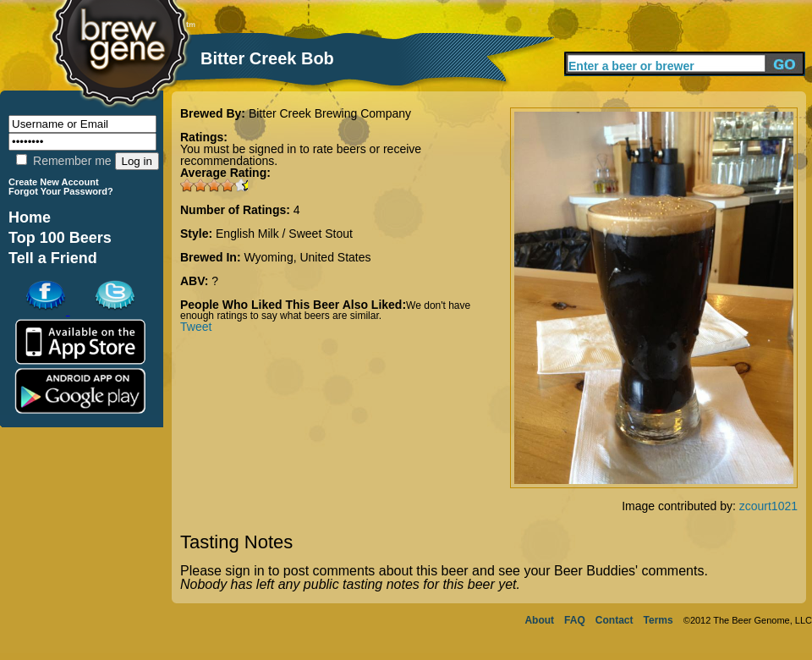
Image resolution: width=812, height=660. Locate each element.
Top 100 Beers (60, 238)
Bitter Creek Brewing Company (330, 113)
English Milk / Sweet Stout (284, 234)
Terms (658, 620)
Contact (614, 620)
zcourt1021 (768, 506)
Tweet (196, 327)
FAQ (575, 620)
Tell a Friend (53, 258)
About (539, 620)
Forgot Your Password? (61, 191)
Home (30, 217)
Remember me (63, 161)
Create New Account (54, 182)
